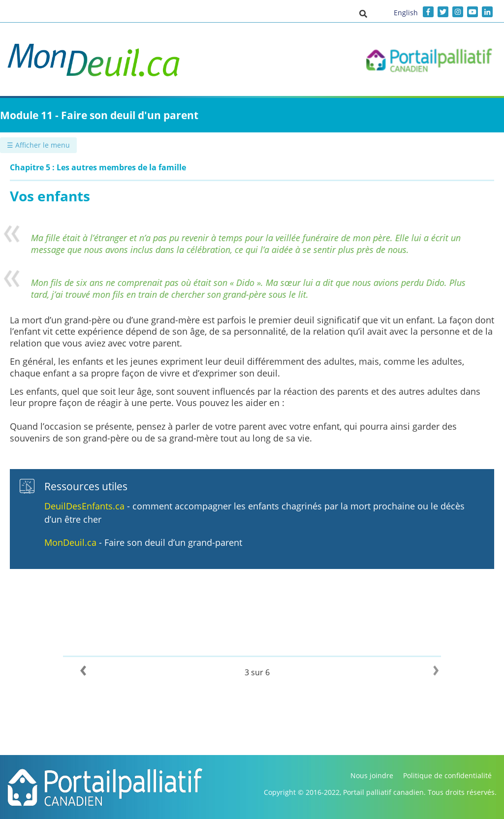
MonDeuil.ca (70, 542)
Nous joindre (372, 775)
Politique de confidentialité (447, 775)
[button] (363, 13)
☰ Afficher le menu (38, 145)
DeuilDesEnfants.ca (86, 506)
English (406, 13)
